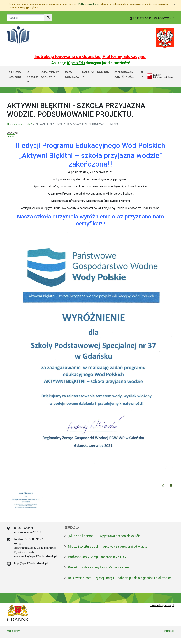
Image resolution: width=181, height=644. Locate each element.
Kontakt (104, 72)
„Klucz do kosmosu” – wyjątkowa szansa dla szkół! (104, 536)
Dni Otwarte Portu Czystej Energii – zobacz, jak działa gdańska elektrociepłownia (121, 578)
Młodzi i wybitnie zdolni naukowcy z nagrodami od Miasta (108, 547)
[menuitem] (32, 77)
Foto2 (29, 124)
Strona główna (15, 74)
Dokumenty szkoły (50, 74)
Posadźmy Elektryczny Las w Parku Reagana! (99, 567)
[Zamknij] (175, 4)
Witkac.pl (169, 631)
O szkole (32, 74)
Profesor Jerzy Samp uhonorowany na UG (97, 557)
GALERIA (88, 72)
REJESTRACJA (141, 18)
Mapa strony (14, 631)
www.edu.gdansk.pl (162, 605)
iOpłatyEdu (76, 63)
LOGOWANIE (164, 18)
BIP (143, 72)
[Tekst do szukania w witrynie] (26, 18)
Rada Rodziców (71, 74)
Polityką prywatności (89, 4)
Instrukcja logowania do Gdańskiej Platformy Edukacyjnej (90, 57)
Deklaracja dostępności (124, 74)
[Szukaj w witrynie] (48, 18)
